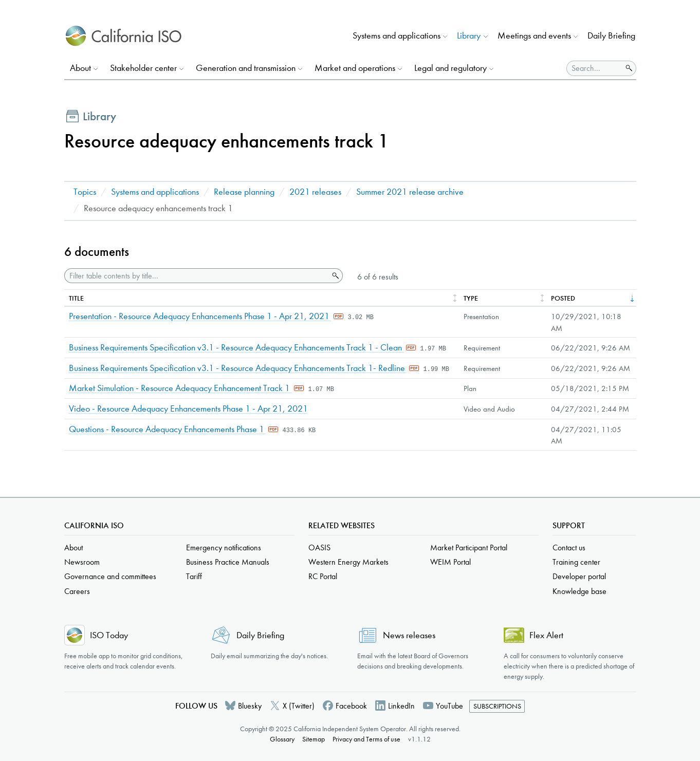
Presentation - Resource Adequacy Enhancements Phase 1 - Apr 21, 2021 (200, 316)
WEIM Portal (450, 562)
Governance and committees (110, 576)
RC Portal (323, 576)
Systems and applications (155, 192)
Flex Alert (546, 635)
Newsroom (82, 562)
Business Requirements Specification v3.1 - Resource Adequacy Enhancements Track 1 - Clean (236, 348)
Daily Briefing (611, 36)
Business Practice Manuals (228, 562)
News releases (409, 635)
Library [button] (469, 36)
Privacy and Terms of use (366, 739)
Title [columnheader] (76, 298)
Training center (576, 562)
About (73, 547)
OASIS (319, 547)
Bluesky (250, 706)
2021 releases (315, 192)
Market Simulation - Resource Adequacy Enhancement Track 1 (180, 388)
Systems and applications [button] (397, 36)
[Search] (594, 68)
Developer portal (579, 576)
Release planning (244, 192)
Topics (85, 192)
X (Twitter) (299, 706)
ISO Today (109, 635)
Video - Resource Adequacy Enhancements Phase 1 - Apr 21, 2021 (188, 409)
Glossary (282, 739)
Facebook (351, 706)
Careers (77, 591)
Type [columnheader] (471, 298)
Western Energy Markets (348, 562)
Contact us (569, 547)
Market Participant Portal (469, 547)
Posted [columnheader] (563, 298)
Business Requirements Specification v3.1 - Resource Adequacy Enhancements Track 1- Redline (238, 368)
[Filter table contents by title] (197, 276)
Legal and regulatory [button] (450, 68)
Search (335, 276)
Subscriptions (497, 706)
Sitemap (314, 739)
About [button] (80, 68)
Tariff (194, 576)
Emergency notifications (224, 547)
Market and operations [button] (355, 68)
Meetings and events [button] (534, 36)
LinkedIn (401, 706)
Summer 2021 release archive (410, 192)
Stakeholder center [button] (143, 68)
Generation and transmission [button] (246, 68)
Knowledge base (579, 591)
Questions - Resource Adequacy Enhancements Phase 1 (168, 429)
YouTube (449, 706)
